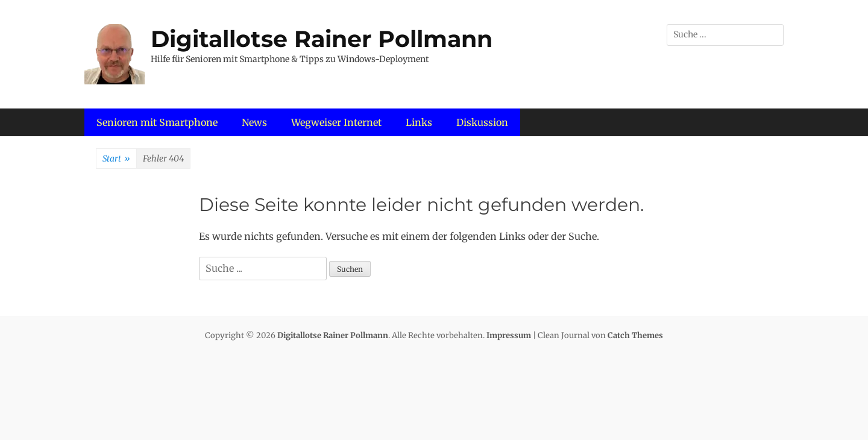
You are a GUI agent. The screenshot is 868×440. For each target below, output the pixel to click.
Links (419, 122)
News (254, 122)
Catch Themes (635, 335)
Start (116, 159)
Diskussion (482, 122)
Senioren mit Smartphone (157, 122)
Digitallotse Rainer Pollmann (322, 39)
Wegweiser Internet (336, 122)
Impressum (509, 335)
